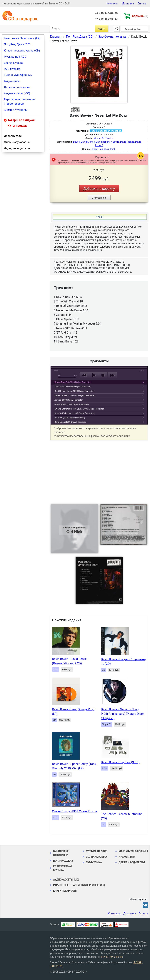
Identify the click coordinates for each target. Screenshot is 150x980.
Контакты (112, 4)
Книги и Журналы (16, 110)
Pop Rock (104, 149)
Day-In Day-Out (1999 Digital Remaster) (73, 382)
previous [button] (84, 375)
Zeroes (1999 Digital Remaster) (69, 400)
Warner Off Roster (103, 138)
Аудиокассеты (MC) (17, 93)
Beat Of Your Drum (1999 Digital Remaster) (74, 391)
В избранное (99, 198)
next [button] (112, 375)
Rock (113, 149)
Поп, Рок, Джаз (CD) (17, 44)
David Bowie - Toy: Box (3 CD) (120, 762)
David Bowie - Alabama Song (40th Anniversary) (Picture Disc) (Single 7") (122, 714)
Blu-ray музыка (14, 63)
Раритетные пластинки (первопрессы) (19, 102)
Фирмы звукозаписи (18, 142)
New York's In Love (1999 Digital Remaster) (74, 413)
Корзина (140, 16)
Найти (102, 29)
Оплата (142, 4)
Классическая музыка (63, 868)
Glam (95, 149)
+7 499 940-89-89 (106, 13)
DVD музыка (12, 69)
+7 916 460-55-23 (106, 19)
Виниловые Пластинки (61, 853)
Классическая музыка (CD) (22, 51)
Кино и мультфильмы (18, 75)
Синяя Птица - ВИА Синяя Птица (74, 811)
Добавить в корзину (99, 189)
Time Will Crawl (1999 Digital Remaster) (73, 387)
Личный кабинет (134, 29)
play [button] (99, 341)
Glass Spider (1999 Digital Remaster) (72, 404)
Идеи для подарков (17, 148)
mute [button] (60, 376)
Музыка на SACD (15, 57)
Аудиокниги (12, 81)
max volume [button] (75, 376)
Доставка (128, 4)
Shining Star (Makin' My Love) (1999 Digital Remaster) (79, 409)
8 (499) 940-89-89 (112, 957)
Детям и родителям (17, 87)
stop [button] (103, 375)
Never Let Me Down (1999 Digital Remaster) (75, 395)
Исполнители (13, 136)
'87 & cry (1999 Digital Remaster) (70, 418)
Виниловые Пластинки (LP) (22, 38)
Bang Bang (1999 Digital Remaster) (71, 422)
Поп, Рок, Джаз (63, 861)
